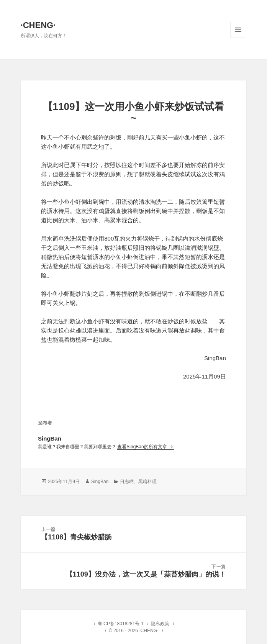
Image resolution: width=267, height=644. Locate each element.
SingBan (100, 482)
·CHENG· (38, 25)
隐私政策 (160, 624)
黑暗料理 (147, 482)
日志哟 (127, 482)
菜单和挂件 (238, 30)
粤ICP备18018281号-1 (121, 624)
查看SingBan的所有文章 (143, 447)
